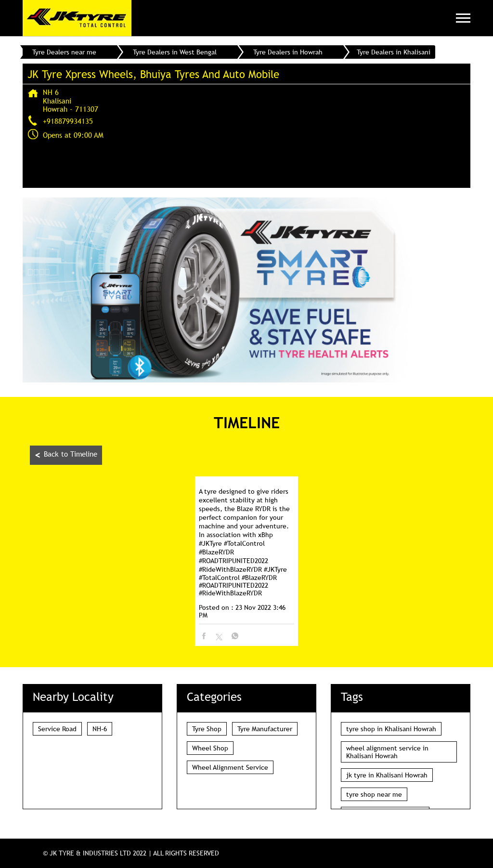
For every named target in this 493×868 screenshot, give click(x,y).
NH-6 (100, 729)
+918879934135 (68, 121)
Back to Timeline (66, 455)
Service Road (57, 729)
